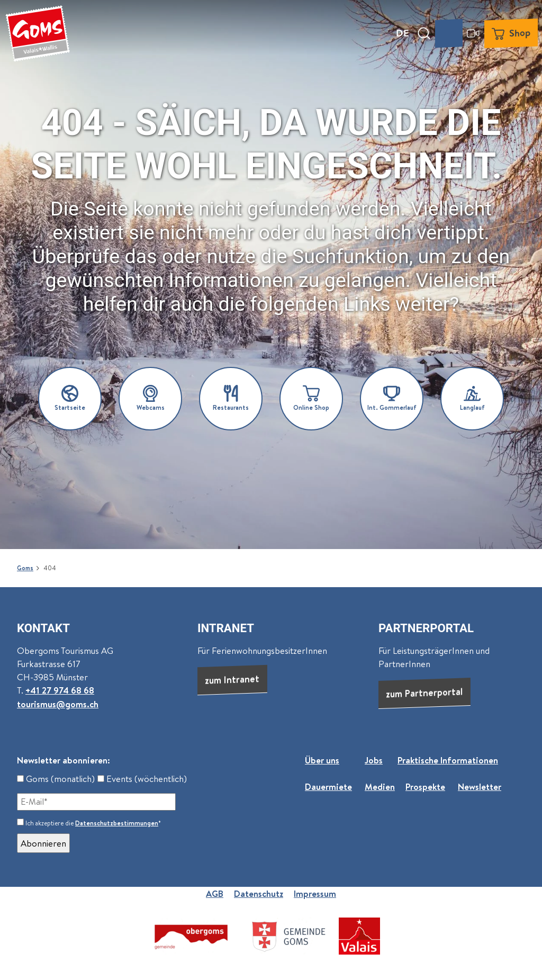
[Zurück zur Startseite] (38, 33)
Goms (25, 568)
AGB (215, 893)
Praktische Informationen (448, 760)
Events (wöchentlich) (142, 779)
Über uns (322, 760)
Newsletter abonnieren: (64, 760)
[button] (70, 399)
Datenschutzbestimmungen (117, 823)
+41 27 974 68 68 (60, 691)
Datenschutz (259, 893)
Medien (380, 786)
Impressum (315, 893)
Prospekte (425, 786)
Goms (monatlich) (56, 779)
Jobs (374, 760)
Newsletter (480, 786)
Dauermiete (328, 786)
